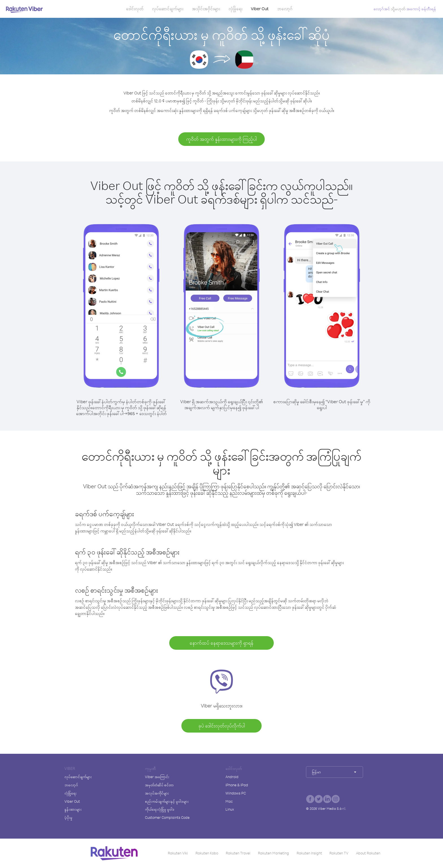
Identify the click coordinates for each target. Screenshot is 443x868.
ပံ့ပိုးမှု (68, 817)
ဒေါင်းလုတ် (135, 9)
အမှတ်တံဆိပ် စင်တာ (159, 785)
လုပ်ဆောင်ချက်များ (168, 9)
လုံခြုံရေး (235, 9)
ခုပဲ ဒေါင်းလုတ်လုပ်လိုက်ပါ (222, 726)
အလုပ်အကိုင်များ (157, 793)
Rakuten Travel (238, 853)
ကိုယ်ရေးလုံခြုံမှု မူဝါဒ (160, 809)
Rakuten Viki (178, 853)
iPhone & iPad (237, 785)
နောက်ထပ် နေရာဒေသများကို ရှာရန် (221, 643)
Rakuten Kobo (207, 853)
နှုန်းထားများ (73, 809)
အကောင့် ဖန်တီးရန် (421, 9)
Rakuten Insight (309, 853)
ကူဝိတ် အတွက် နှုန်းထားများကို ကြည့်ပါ (221, 139)
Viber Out (260, 9)
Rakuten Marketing (273, 853)
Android (232, 777)
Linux (230, 809)
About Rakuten (368, 853)
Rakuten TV (339, 853)
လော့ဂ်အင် (382, 9)
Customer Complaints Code (167, 817)
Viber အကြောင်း (157, 777)
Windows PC (236, 793)
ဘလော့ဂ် (285, 9)
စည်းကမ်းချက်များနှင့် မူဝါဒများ (167, 801)
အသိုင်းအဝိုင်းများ (206, 9)
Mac (229, 801)
